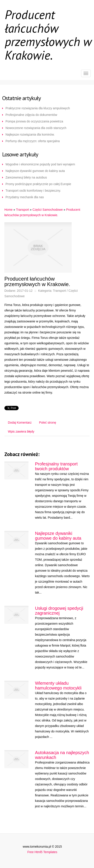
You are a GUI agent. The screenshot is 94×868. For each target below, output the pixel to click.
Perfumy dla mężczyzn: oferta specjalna (33, 141)
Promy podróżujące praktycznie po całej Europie (38, 184)
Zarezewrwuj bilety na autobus (26, 177)
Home (8, 210)
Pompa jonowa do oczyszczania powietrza (34, 121)
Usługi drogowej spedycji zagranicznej (59, 611)
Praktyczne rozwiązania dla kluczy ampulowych (38, 108)
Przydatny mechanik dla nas (25, 197)
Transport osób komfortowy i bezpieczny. (33, 191)
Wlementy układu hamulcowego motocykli (58, 686)
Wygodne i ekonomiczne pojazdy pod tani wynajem (40, 164)
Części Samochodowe (48, 210)
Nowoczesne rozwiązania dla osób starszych (36, 128)
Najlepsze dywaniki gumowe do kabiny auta (35, 171)
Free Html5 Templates (42, 852)
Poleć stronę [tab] (48, 423)
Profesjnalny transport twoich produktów (56, 466)
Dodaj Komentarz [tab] (20, 423)
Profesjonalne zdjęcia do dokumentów (31, 115)
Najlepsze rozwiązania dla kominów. (30, 134)
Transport (22, 210)
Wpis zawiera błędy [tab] (21, 431)
